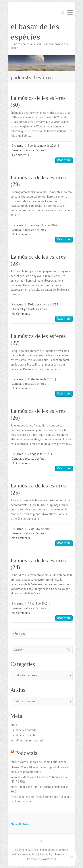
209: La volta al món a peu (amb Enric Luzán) (38, 762)
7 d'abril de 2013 (38, 604)
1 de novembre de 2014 (42, 225)
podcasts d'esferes (34, 150)
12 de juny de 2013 (39, 529)
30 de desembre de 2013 (43, 304)
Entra (14, 725)
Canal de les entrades (24, 730)
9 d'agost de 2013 (38, 454)
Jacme (19, 146)
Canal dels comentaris (25, 735)
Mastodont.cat (20, 824)
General (17, 150)
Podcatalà (26, 753)
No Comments (21, 234)
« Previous (19, 634)
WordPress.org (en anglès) (27, 740)
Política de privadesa (25, 854)
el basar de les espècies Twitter (42, 842)
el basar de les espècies (35, 32)
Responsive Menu (70, 12)
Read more (64, 160)
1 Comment (19, 155)
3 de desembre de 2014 (42, 146)
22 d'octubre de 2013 (40, 379)
